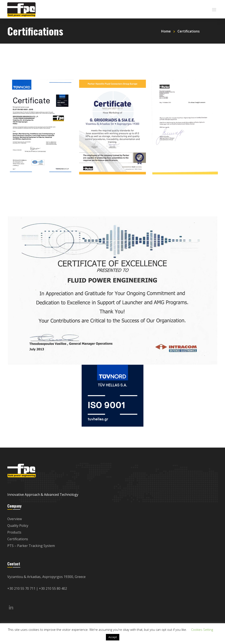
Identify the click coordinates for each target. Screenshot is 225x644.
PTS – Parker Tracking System (31, 546)
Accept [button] (113, 637)
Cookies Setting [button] (202, 630)
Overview (15, 519)
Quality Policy (18, 526)
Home (166, 31)
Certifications (18, 539)
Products (14, 532)
